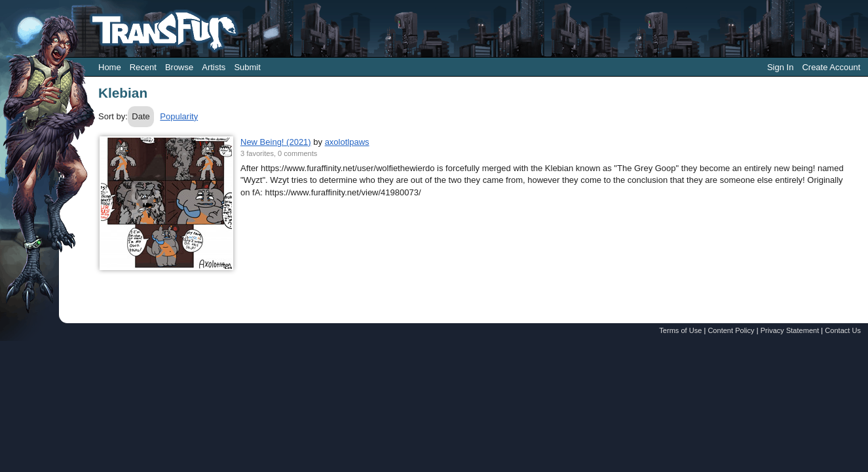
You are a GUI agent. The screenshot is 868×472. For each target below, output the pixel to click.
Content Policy (731, 330)
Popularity (179, 116)
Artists (214, 67)
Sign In (780, 67)
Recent (143, 67)
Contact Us (843, 330)
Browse (179, 67)
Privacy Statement (790, 330)
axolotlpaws (347, 142)
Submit (247, 67)
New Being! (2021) (276, 142)
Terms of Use (680, 330)
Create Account (831, 67)
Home (110, 67)
